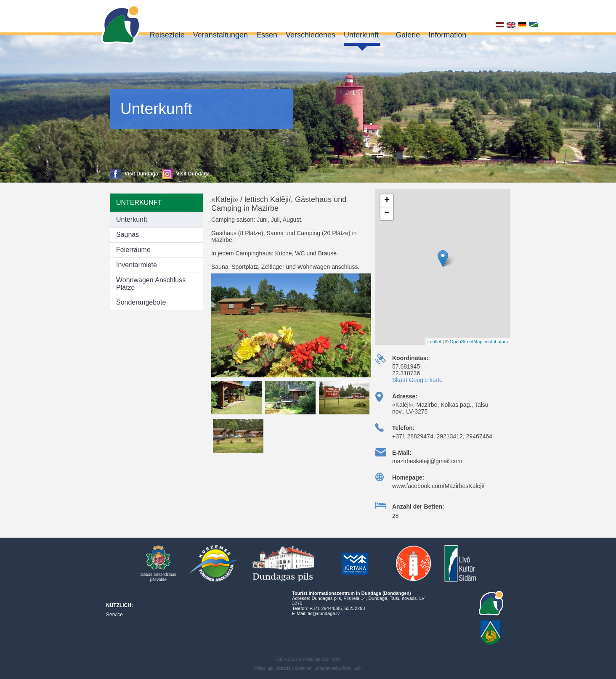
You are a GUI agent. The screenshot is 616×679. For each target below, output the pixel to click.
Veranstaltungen (220, 35)
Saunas (127, 235)
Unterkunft (361, 35)
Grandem (304, 668)
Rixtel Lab (351, 668)
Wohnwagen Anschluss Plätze (151, 284)
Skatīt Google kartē (417, 380)
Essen (267, 35)
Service (114, 615)
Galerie (408, 35)
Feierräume (133, 250)
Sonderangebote (141, 302)
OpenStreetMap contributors (479, 342)
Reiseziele (167, 35)
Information (447, 35)
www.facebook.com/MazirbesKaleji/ (438, 486)
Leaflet (434, 342)
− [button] (387, 214)
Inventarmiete (137, 265)
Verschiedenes (311, 35)
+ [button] (387, 201)
